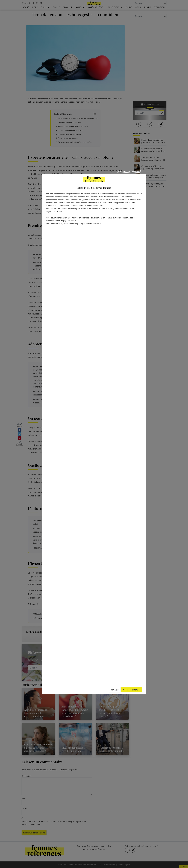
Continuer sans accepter (129, 171)
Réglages (115, 690)
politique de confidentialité (89, 224)
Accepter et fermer (132, 690)
